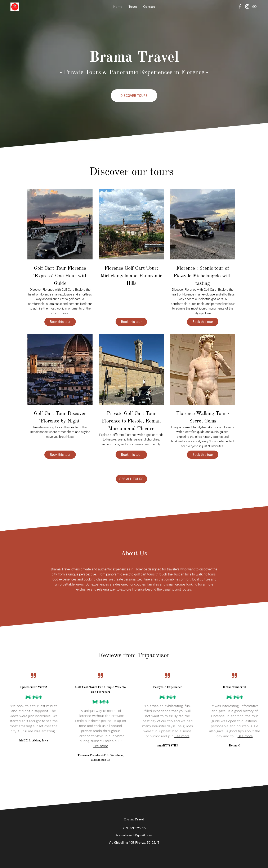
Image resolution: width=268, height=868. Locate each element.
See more (100, 738)
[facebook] (240, 7)
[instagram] (247, 7)
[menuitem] (118, 7)
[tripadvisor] (254, 7)
